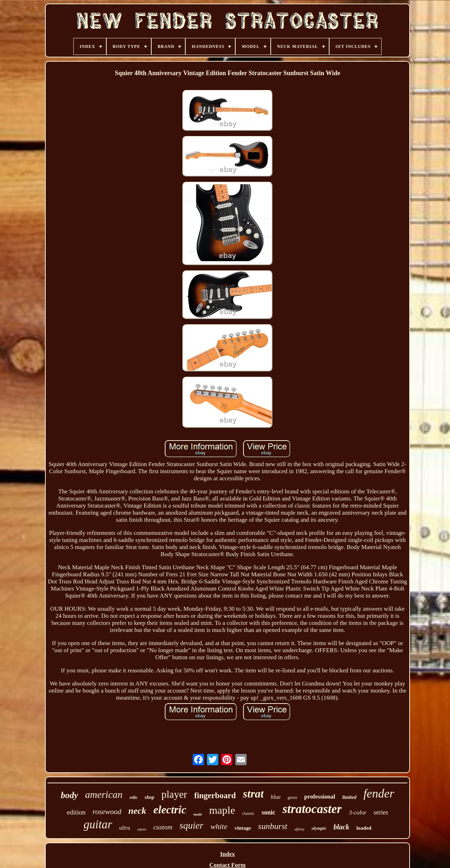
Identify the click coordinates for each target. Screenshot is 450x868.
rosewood (107, 812)
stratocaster (312, 809)
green (292, 797)
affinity (299, 829)
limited (349, 797)
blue (276, 797)
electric (170, 810)
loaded (364, 828)
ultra (125, 828)
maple (222, 810)
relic (134, 797)
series (381, 812)
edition (76, 812)
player (174, 794)
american (104, 794)
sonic (268, 812)
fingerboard (215, 796)
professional (320, 797)
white (219, 826)
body (69, 795)
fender (379, 793)
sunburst (273, 826)
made (198, 814)
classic (249, 813)
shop (149, 797)
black (341, 827)
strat (254, 794)
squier (191, 825)
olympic (319, 828)
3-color (358, 813)
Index (227, 854)
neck (137, 811)
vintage (243, 828)
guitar (98, 824)
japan (142, 829)
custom (163, 827)
